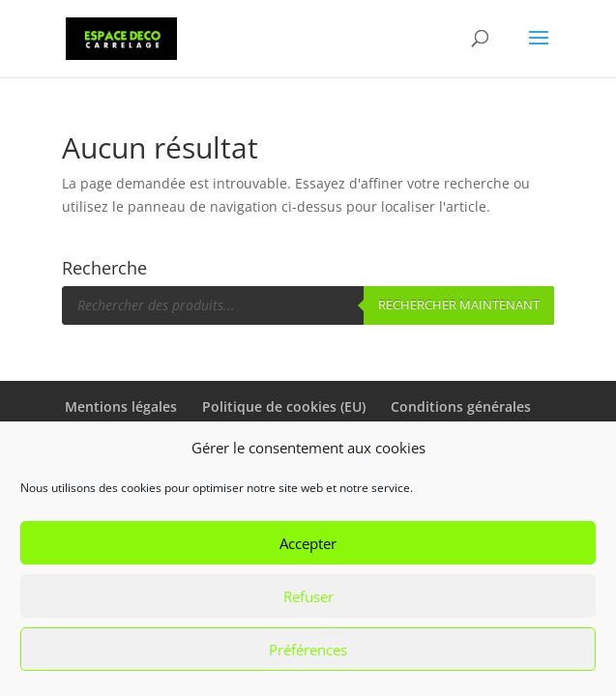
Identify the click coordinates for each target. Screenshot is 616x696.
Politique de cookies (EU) (284, 406)
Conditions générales (461, 406)
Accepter (308, 543)
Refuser (308, 596)
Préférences (308, 650)
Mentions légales (121, 406)
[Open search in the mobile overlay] (308, 305)
